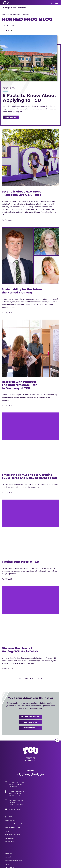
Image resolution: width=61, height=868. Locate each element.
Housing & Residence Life (12, 827)
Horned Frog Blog (10, 820)
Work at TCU (8, 853)
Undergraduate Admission (14, 8)
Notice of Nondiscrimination (13, 861)
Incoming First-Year (30, 717)
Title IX (7, 864)
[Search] (51, 3)
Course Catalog (9, 838)
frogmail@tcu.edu (14, 810)
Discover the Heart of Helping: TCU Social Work (20, 650)
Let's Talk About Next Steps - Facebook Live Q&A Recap (22, 193)
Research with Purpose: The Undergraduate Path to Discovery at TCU (20, 385)
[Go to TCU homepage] (6, 3)
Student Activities (10, 842)
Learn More (11, 117)
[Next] (41, 678)
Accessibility (8, 857)
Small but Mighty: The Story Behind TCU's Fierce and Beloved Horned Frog (29, 476)
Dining (7, 831)
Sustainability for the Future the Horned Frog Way (22, 291)
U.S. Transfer (30, 722)
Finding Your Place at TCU (20, 562)
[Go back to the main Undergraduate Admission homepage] (31, 754)
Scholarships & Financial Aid (13, 824)
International (30, 728)
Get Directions (13, 786)
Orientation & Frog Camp (12, 835)
